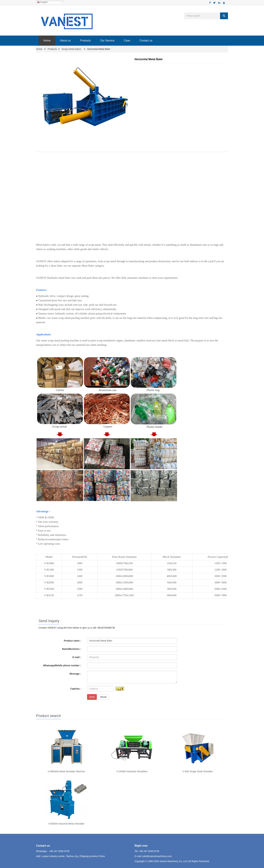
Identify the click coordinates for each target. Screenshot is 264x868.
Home (47, 41)
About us (65, 41)
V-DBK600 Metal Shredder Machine (66, 771)
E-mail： (77, 657)
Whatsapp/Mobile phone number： (62, 665)
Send (92, 697)
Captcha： (76, 689)
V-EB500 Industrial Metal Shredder (66, 824)
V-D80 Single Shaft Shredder (198, 771)
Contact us (146, 41)
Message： (76, 674)
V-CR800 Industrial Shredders (132, 771)
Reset (103, 697)
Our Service (107, 41)
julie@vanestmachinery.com (157, 856)
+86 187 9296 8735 (59, 851)
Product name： (73, 641)
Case (127, 41)
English (42, 2)
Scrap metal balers (71, 49)
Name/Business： (72, 649)
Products (85, 41)
